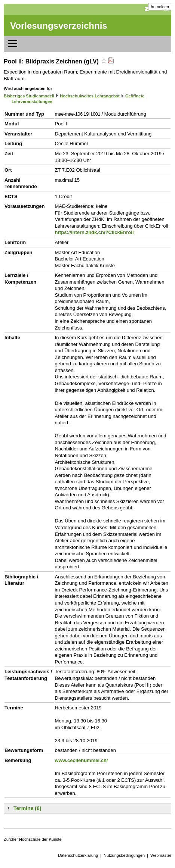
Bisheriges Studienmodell (29, 96)
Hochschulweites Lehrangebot (90, 96)
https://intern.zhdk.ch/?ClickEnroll (94, 232)
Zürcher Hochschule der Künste (33, 839)
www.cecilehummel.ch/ (82, 760)
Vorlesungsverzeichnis (59, 26)
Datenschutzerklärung (78, 855)
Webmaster (161, 855)
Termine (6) (27, 808)
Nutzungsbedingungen (124, 855)
